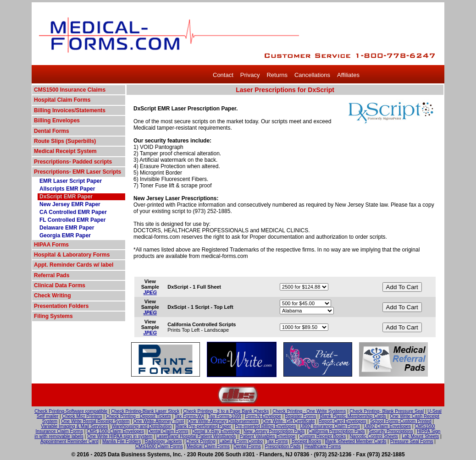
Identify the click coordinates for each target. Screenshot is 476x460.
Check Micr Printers (82, 416)
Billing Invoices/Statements (70, 110)
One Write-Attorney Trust (159, 421)
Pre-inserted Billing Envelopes (265, 426)
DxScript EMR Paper (66, 197)
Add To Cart (402, 287)
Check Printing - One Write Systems (309, 411)
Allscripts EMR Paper (67, 189)
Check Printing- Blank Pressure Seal (387, 411)
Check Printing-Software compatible (71, 411)
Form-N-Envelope (263, 416)
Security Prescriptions (391, 431)
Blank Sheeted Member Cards (356, 441)
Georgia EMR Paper (65, 235)
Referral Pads (52, 275)
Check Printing (201, 441)
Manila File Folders (122, 441)
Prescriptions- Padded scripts (73, 162)
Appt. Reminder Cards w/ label (74, 265)
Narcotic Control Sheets (374, 436)
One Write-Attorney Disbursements (223, 421)
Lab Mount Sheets (420, 436)
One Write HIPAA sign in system (120, 436)
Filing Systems (53, 316)
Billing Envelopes (57, 120)
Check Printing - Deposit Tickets (138, 416)
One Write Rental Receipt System (95, 421)
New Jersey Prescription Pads (274, 431)
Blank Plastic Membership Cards (353, 416)
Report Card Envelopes (343, 421)
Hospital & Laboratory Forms (72, 255)
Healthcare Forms (323, 446)
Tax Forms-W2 (190, 416)
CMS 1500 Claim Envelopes (115, 431)
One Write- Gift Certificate (288, 421)
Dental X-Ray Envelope (216, 431)
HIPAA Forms (51, 245)
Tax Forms (277, 441)
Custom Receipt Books (323, 436)
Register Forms (300, 416)
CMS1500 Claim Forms (159, 446)
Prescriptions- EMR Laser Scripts (77, 172)
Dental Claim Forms (168, 431)
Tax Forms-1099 (225, 416)
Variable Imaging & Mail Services (74, 426)
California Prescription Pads (336, 431)
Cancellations (312, 75)
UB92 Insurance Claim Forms (330, 426)
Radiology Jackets (163, 441)
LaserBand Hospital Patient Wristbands (196, 436)
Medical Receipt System (65, 151)
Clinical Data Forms (60, 285)
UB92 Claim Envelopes (387, 426)
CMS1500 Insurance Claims (70, 90)
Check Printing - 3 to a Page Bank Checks (226, 411)
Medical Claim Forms (208, 446)
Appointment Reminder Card (69, 441)
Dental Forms (52, 131)
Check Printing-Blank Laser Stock (145, 411)
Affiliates (348, 75)
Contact (223, 75)
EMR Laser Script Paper (71, 181)
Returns (277, 75)
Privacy (250, 75)
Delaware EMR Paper (67, 228)
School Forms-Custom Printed (401, 421)
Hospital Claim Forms (62, 100)
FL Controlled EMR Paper (72, 220)
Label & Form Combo (241, 441)
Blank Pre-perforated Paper (203, 426)
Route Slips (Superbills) (65, 141)
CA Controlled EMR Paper (73, 212)
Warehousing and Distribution (141, 426)
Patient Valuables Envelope (268, 436)
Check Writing (52, 296)
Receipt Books (306, 441)
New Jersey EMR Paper (70, 204)
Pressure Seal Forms (412, 441)
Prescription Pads (282, 446)
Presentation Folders (61, 306)
